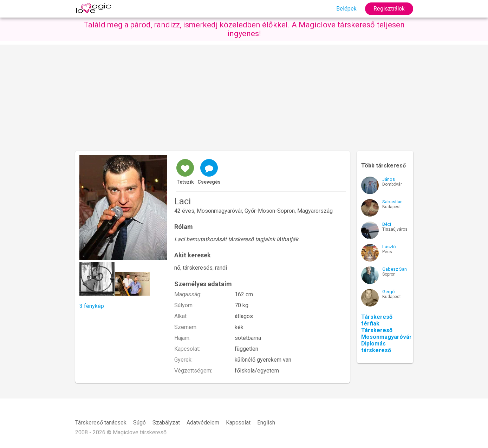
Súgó (139, 423)
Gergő (388, 292)
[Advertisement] (244, 94)
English (266, 423)
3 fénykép (92, 306)
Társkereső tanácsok (101, 423)
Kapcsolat (238, 423)
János (389, 179)
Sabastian (392, 202)
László (389, 247)
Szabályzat (166, 423)
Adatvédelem (203, 423)
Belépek (346, 9)
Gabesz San (395, 269)
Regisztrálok (389, 9)
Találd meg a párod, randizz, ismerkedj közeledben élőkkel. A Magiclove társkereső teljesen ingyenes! (244, 29)
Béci (387, 224)
